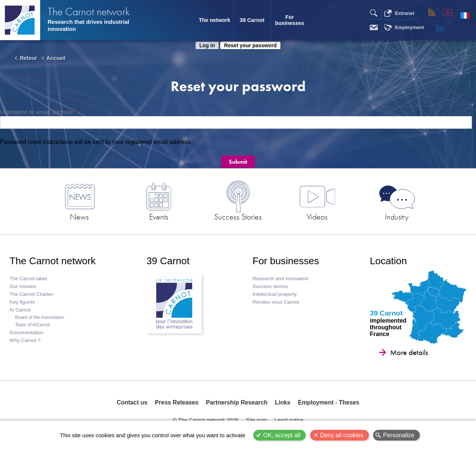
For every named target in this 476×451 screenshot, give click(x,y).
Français (465, 15)
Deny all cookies (342, 435)
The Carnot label (28, 279)
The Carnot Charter (31, 294)
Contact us (132, 402)
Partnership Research (237, 402)
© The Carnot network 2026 (205, 420)
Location (388, 261)
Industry (397, 217)
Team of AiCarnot (33, 325)
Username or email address (37, 112)
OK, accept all (282, 435)
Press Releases (176, 402)
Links (283, 402)
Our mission (23, 286)
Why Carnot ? (25, 340)
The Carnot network (89, 11)
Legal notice (289, 420)
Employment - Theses (329, 402)
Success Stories (238, 217)
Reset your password (250, 45)
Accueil (56, 58)
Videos (317, 217)
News (79, 217)
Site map (256, 420)
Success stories (270, 286)
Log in (207, 45)
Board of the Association (40, 317)
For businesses (290, 20)
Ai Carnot (20, 310)
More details (409, 352)
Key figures (22, 302)
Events (159, 217)
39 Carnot (252, 20)
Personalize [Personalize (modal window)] (399, 435)
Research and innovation (280, 279)
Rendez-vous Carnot (276, 302)
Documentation (27, 332)
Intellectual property (275, 294)
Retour (28, 58)
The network (214, 20)
